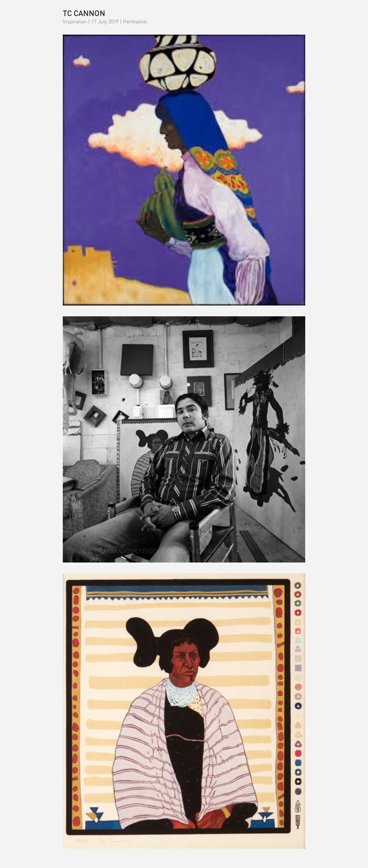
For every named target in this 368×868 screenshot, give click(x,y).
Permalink (135, 22)
